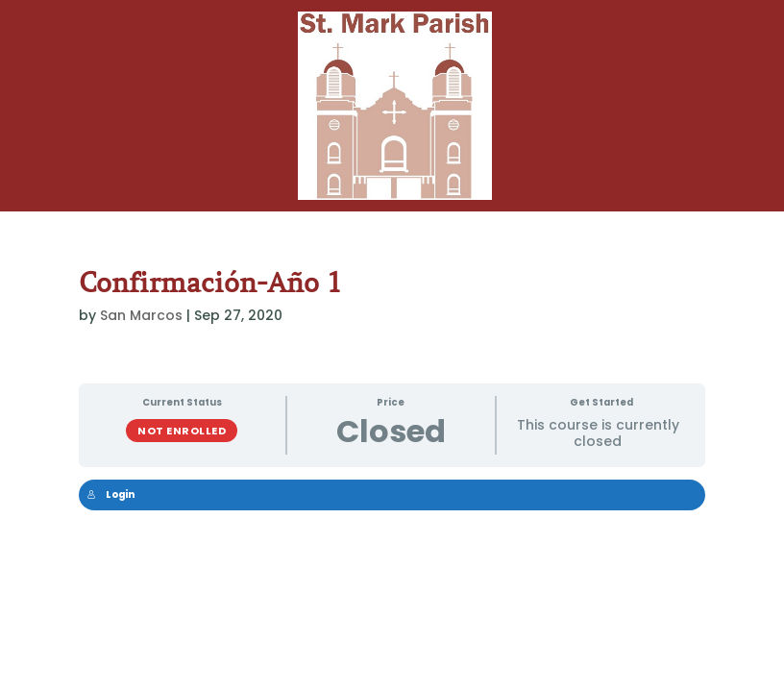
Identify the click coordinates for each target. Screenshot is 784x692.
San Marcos (141, 315)
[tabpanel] (392, 506)
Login (111, 494)
